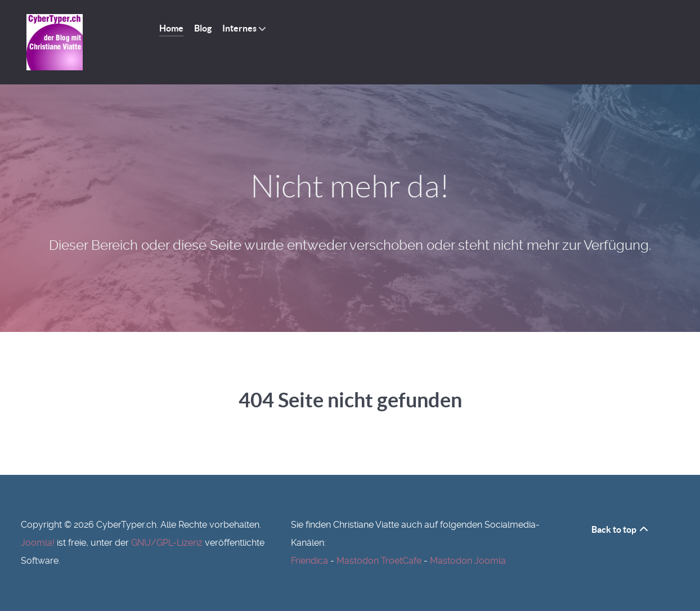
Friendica (309, 561)
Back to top (620, 529)
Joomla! (38, 543)
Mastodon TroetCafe (379, 561)
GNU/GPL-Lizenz (167, 543)
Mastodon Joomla (468, 561)
